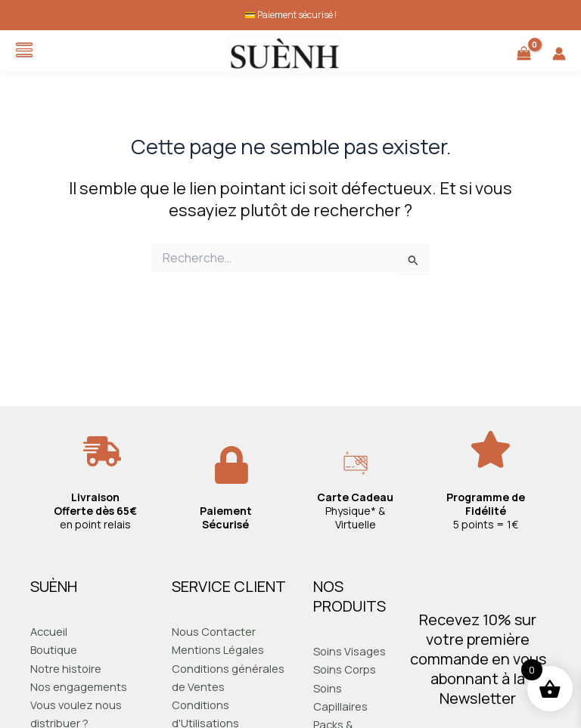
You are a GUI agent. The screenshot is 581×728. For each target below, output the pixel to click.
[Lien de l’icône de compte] (559, 54)
